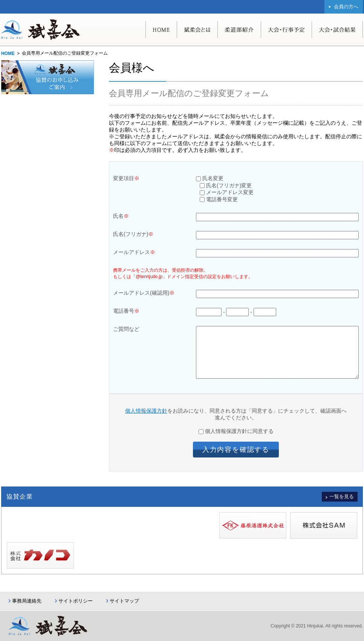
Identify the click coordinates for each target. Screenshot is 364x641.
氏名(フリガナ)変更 (226, 185)
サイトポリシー (76, 601)
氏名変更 (210, 178)
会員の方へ (346, 7)
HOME (8, 54)
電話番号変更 (219, 199)
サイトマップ (124, 601)
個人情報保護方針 (146, 411)
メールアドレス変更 (227, 192)
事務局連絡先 (27, 601)
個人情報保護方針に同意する (236, 431)
